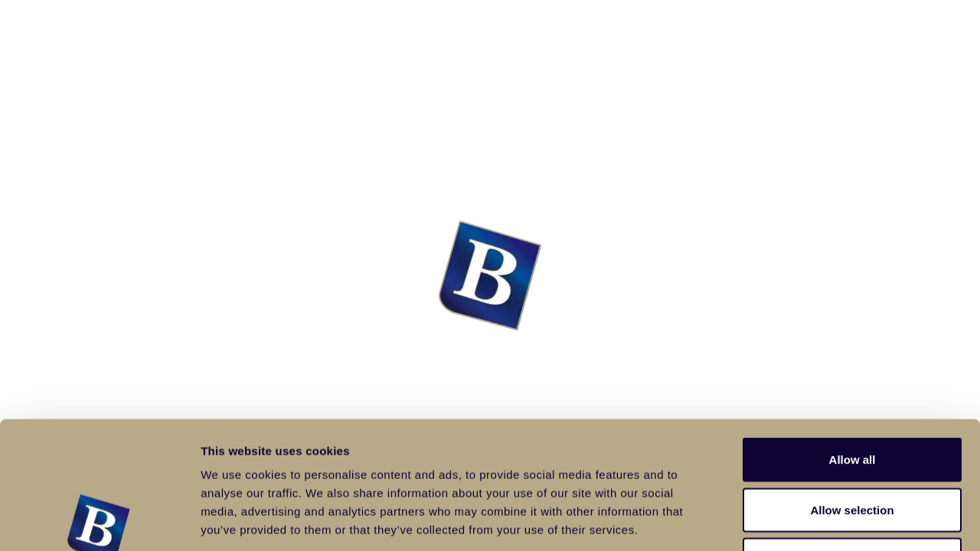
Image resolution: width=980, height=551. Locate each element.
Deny (853, 450)
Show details (804, 521)
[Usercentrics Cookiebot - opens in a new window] (99, 521)
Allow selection (852, 401)
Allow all (853, 350)
